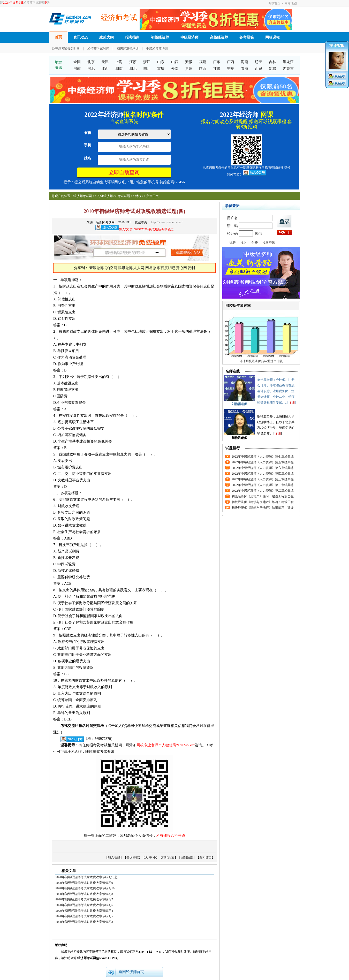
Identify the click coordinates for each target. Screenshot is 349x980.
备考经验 (247, 37)
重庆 (161, 69)
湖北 (133, 69)
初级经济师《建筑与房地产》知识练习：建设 (263, 508)
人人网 (139, 268)
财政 (138, 196)
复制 (191, 268)
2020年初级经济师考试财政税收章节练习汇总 (87, 877)
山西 (175, 62)
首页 (58, 37)
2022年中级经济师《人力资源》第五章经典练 (263, 462)
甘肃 (217, 69)
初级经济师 (160, 37)
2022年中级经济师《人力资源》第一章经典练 (263, 485)
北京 (91, 62)
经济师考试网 (83, 196)
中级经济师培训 (157, 49)
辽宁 (259, 62)
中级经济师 (189, 37)
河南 (77, 69)
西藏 (259, 69)
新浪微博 (96, 268)
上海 (119, 62)
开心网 (181, 268)
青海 (245, 69)
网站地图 (291, 3)
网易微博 (153, 268)
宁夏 (231, 69)
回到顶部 (187, 857)
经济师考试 (119, 18)
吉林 (272, 62)
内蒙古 (288, 69)
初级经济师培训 (128, 49)
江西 (105, 69)
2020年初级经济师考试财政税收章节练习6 (84, 905)
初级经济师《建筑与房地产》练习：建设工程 (263, 502)
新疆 (272, 69)
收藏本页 (141, 222)
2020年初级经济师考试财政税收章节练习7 (84, 899)
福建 (203, 62)
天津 (105, 62)
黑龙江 (288, 62)
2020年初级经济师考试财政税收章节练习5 (84, 916)
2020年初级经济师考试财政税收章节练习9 (84, 883)
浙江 (147, 62)
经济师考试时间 (98, 49)
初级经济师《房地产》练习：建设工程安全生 (263, 496)
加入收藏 (114, 857)
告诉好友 (133, 857)
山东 (161, 62)
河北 (91, 69)
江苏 (133, 62)
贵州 (189, 69)
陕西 (203, 69)
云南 (175, 69)
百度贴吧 (168, 268)
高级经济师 (219, 37)
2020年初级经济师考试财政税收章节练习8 (84, 894)
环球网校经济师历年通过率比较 (261, 361)
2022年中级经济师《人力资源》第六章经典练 (263, 468)
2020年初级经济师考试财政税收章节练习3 (84, 922)
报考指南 (132, 37)
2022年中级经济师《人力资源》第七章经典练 (263, 457)
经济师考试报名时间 (66, 49)
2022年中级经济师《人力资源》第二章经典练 (263, 491)
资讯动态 (81, 37)
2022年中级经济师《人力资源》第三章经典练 (263, 479)
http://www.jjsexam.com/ (167, 222)
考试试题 (124, 196)
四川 (147, 69)
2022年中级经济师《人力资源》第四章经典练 (263, 474)
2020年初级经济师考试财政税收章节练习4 (84, 911)
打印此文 (168, 857)
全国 (77, 62)
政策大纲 (107, 37)
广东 (217, 62)
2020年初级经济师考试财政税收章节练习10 (85, 888)
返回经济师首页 (131, 972)
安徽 (189, 62)
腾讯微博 (125, 268)
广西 (231, 62)
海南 (245, 62)
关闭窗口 (206, 857)
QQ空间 (111, 268)
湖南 (119, 69)
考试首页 (274, 3)
